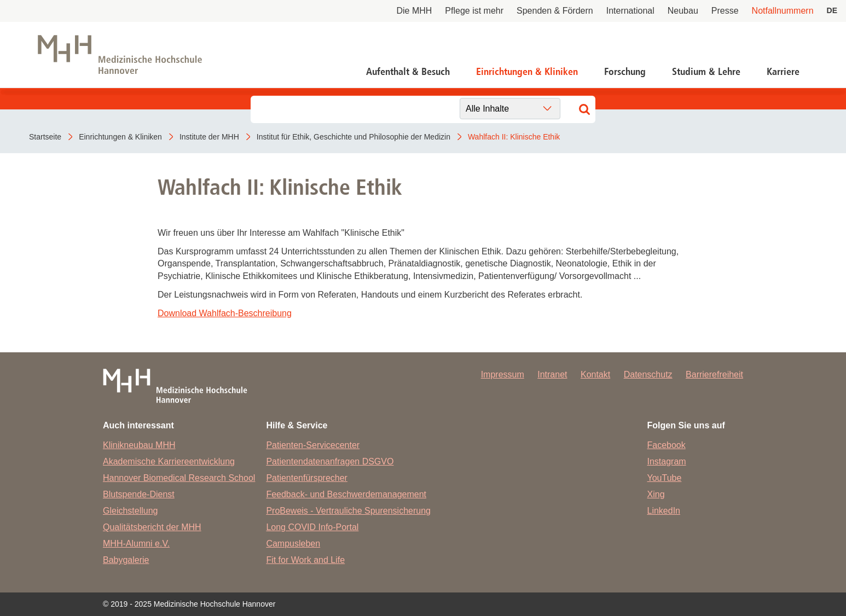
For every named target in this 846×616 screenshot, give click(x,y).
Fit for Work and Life (305, 560)
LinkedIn (664, 511)
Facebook (667, 445)
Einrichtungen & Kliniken (527, 72)
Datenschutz (648, 374)
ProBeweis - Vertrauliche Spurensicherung (348, 511)
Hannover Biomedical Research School (179, 478)
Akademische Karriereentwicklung (169, 461)
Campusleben (293, 544)
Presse (725, 11)
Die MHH (414, 11)
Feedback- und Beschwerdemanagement (346, 494)
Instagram (667, 461)
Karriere (783, 72)
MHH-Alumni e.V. (136, 544)
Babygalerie (126, 560)
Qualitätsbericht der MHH (152, 527)
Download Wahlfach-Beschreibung (225, 313)
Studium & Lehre (706, 72)
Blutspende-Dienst (139, 494)
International (630, 11)
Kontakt (595, 374)
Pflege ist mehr (474, 11)
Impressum (503, 374)
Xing (656, 494)
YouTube (665, 478)
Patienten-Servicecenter (313, 445)
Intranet (552, 374)
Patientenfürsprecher (307, 478)
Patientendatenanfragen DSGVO (330, 461)
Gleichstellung (131, 511)
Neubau (683, 11)
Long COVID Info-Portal (312, 527)
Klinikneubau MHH (139, 445)
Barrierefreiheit (714, 374)
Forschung (625, 72)
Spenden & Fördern (555, 11)
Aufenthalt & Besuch (408, 72)
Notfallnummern (783, 11)
